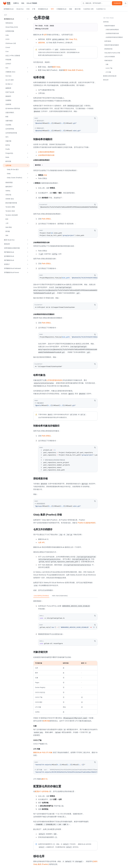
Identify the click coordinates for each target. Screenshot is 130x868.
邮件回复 (8, 161)
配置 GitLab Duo (9, 240)
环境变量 (8, 60)
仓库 (45, 35)
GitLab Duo (20, 9)
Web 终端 (9, 227)
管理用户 (7, 264)
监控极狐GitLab (9, 256)
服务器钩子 (9, 187)
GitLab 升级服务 (32, 3)
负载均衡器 (9, 121)
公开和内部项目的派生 (54, 380)
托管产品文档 (10, 92)
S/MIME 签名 (10, 199)
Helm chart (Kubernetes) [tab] (60, 595)
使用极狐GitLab (9, 9)
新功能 (8, 231)
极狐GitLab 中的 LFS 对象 (43, 752)
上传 (7, 223)
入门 (5, 15)
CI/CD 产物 (109, 68)
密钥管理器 (9, 183)
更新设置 (7, 244)
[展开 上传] (28, 223)
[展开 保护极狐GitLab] (28, 260)
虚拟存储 (41, 43)
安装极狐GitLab (43, 9)
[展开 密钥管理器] (28, 183)
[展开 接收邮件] (28, 96)
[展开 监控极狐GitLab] (28, 256)
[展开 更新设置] (28, 244)
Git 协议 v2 (9, 84)
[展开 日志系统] (28, 125)
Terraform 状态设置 (12, 215)
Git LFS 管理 (9, 80)
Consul (8, 47)
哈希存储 (46, 720)
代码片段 (8, 195)
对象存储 (8, 141)
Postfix (8, 149)
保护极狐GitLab (9, 260)
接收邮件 (8, 96)
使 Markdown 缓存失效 (13, 108)
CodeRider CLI (101, 9)
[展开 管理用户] (28, 264)
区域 (42, 175)
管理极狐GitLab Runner (12, 272)
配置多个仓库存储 (42, 791)
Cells (7, 35)
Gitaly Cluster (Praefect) (14, 178)
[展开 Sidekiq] (28, 191)
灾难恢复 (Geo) (10, 72)
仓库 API (41, 542)
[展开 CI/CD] (28, 39)
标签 (7, 117)
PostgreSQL (9, 153)
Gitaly (9, 174)
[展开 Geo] (28, 68)
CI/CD (7, 39)
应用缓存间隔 (10, 31)
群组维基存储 (108, 49)
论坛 (23, 3)
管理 (52, 9)
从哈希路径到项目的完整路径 (114, 37)
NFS (7, 137)
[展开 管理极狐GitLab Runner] (28, 272)
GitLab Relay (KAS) (12, 27)
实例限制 (8, 100)
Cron (7, 51)
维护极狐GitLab (9, 252)
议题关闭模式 (10, 113)
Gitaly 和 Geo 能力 (13, 169)
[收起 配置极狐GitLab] (28, 19)
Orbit (28, 9)
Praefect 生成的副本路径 (87, 522)
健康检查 (8, 88)
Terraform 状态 (10, 211)
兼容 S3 (44, 778)
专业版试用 (117, 3)
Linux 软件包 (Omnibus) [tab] (41, 595)
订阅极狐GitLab (61, 9)
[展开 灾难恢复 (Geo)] (28, 72)
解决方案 (78, 9)
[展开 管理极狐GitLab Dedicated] (28, 268)
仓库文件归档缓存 (110, 57)
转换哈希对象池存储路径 (112, 45)
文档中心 (16, 3)
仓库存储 (8, 165)
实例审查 (8, 104)
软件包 (8, 145)
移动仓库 (106, 80)
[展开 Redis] (28, 157)
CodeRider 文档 (88, 9)
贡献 (71, 9)
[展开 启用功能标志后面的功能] (28, 248)
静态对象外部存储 (11, 203)
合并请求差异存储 (11, 133)
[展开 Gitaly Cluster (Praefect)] (28, 178)
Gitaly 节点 (73, 39)
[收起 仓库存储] (28, 165)
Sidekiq (8, 191)
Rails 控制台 (46, 219)
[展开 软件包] (28, 145)
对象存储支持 (108, 60)
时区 (7, 219)
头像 (107, 64)
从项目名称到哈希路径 (46, 152)
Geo (7, 68)
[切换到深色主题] (126, 3)
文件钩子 (8, 64)
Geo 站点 (8, 76)
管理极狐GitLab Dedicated (12, 268)
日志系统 (8, 125)
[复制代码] (95, 118)
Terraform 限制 (10, 207)
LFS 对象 (108, 72)
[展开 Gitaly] (28, 174)
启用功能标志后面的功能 (12, 248)
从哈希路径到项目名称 (46, 155)
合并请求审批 (10, 129)
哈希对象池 (108, 41)
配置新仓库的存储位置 (110, 76)
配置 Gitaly (56, 67)
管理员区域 (9, 23)
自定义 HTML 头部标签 (13, 56)
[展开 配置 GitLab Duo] (28, 240)
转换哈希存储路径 (110, 26)
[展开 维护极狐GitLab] (28, 252)
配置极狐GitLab (9, 19)
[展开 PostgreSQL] (28, 153)
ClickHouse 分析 (11, 43)
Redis (7, 157)
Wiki (7, 235)
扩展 (34, 9)
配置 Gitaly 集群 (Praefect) (73, 70)
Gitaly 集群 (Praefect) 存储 (112, 53)
